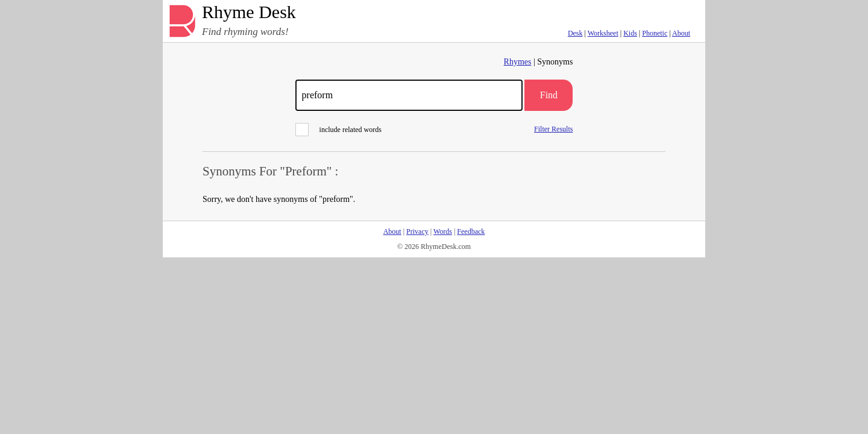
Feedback (471, 231)
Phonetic (655, 33)
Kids (630, 33)
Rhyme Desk (249, 12)
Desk (575, 33)
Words (443, 231)
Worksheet (603, 33)
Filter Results (553, 129)
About (681, 33)
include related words (338, 130)
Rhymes (518, 62)
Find (549, 95)
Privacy (417, 231)
